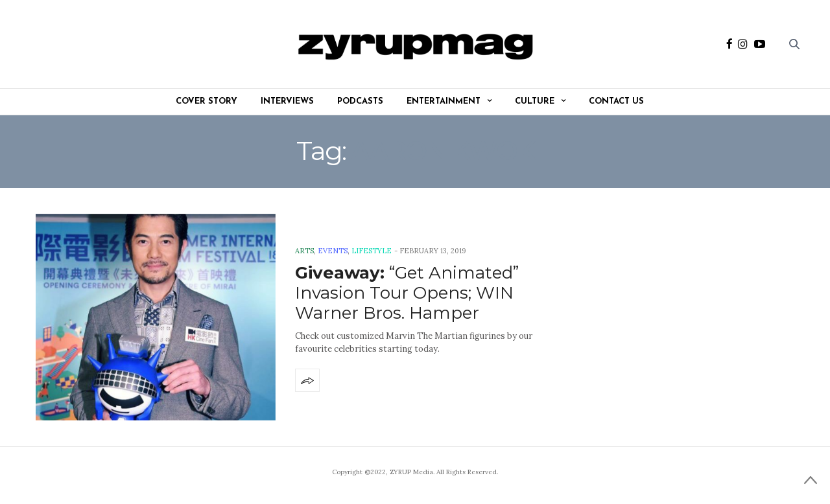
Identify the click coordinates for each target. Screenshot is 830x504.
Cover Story (207, 101)
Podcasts (360, 101)
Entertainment (444, 101)
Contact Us (616, 101)
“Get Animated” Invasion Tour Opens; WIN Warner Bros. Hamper (407, 293)
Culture (535, 101)
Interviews (287, 101)
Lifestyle (372, 251)
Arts (304, 251)
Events (333, 251)
